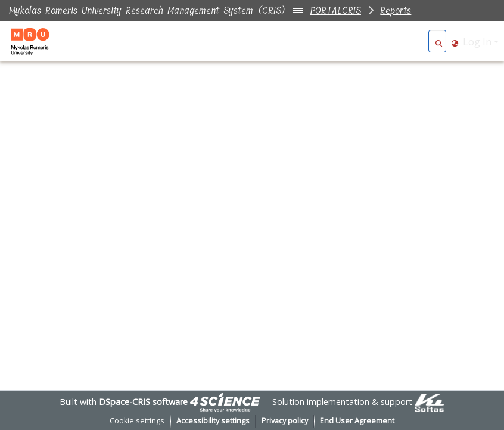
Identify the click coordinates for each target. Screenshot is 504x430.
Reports (396, 10)
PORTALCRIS (335, 10)
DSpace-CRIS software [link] (143, 402)
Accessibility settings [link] (213, 421)
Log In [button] (478, 42)
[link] (225, 402)
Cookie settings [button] (137, 421)
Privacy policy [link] (285, 421)
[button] (439, 42)
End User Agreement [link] (357, 421)
